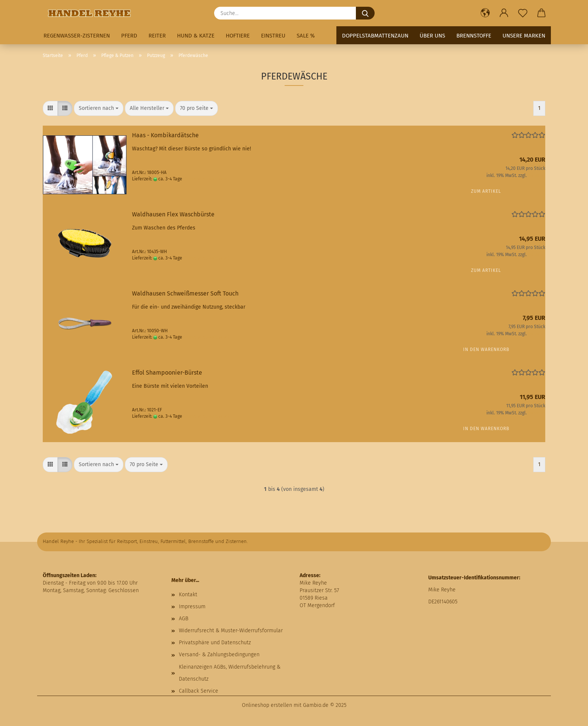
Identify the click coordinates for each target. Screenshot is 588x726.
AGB (184, 619)
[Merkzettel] (523, 13)
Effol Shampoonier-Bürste (167, 373)
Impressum (192, 607)
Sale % (306, 36)
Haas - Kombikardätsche (165, 135)
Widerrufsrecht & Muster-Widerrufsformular (231, 631)
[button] (485, 13)
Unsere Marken (524, 36)
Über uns (432, 36)
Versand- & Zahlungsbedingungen (219, 655)
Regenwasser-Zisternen (77, 36)
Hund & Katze (196, 36)
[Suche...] (365, 13)
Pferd (129, 36)
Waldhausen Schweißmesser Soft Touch (185, 293)
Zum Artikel (486, 191)
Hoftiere (238, 36)
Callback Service (199, 691)
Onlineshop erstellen (267, 705)
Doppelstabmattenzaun (375, 36)
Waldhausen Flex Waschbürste (173, 214)
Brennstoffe (474, 36)
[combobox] (99, 108)
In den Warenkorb (486, 349)
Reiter (157, 36)
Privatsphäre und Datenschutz (215, 643)
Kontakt (188, 595)
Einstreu (273, 36)
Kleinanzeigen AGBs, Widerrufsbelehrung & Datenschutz (230, 673)
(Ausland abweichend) (206, 179)
